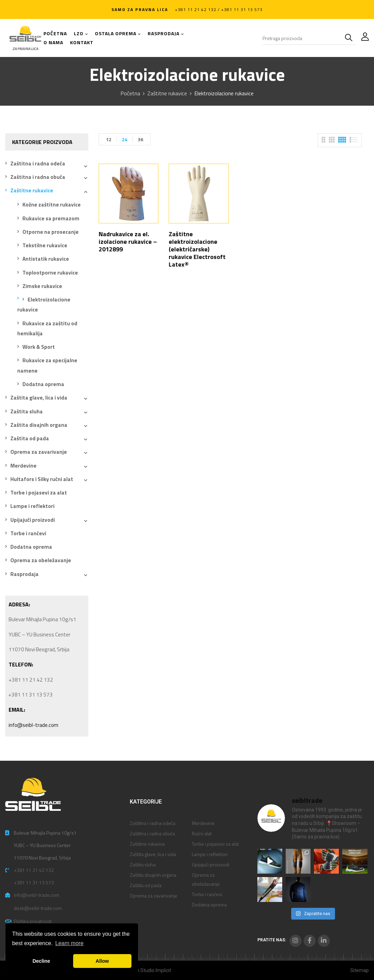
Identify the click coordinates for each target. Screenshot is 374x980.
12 (109, 139)
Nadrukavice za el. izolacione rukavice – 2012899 (128, 242)
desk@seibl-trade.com (38, 908)
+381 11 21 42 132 (34, 870)
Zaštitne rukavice (167, 93)
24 (125, 139)
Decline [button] (41, 961)
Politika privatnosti (33, 921)
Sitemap (360, 970)
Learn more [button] (69, 943)
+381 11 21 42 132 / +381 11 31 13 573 (219, 9)
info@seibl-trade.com (33, 725)
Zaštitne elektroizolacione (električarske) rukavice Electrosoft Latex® (197, 249)
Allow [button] (102, 961)
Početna (130, 93)
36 (140, 139)
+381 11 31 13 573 (34, 882)
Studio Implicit (156, 970)
